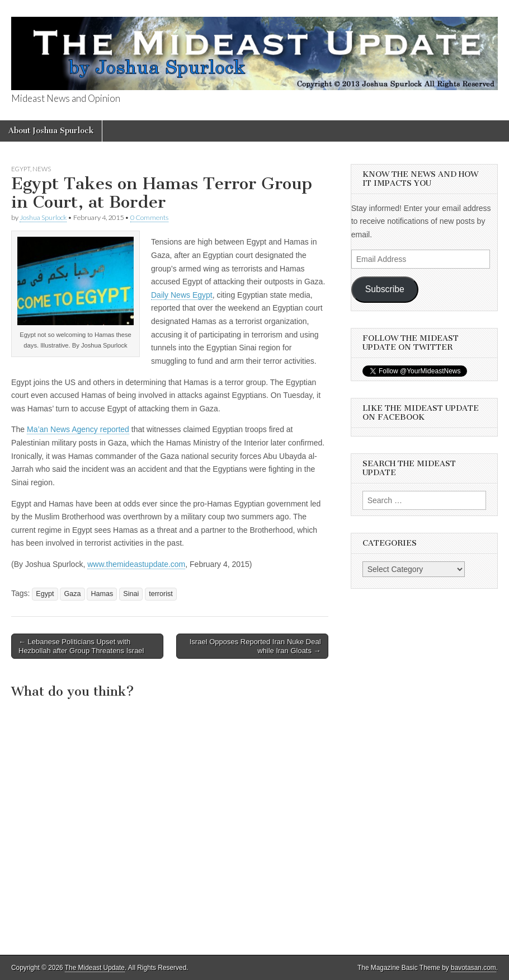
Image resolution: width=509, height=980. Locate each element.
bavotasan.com (473, 968)
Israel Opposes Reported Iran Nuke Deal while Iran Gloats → (255, 646)
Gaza (72, 594)
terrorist (161, 594)
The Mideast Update (95, 968)
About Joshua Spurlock (51, 131)
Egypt (21, 169)
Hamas (102, 594)
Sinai (131, 594)
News (42, 169)
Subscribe (385, 289)
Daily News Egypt (182, 295)
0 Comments (149, 217)
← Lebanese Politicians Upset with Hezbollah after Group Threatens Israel (81, 646)
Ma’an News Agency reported (78, 429)
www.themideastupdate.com (136, 564)
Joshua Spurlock (43, 217)
